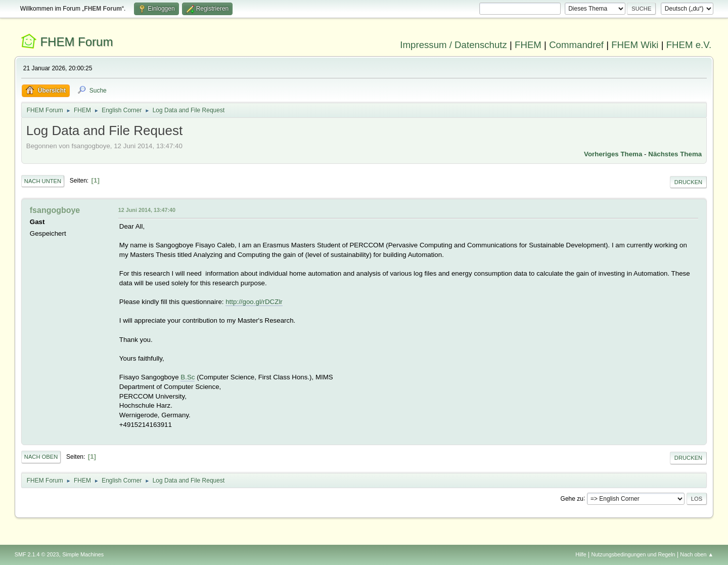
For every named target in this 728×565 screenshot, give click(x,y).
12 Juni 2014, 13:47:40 (147, 210)
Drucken (688, 182)
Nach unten (43, 181)
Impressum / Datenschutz (453, 45)
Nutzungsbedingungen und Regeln (633, 554)
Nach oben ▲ (697, 554)
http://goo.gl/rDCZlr (254, 302)
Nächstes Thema (675, 154)
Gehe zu (572, 498)
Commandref (576, 45)
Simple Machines (83, 554)
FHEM (528, 45)
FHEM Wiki (635, 45)
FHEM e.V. (689, 45)
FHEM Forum (76, 42)
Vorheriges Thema (613, 154)
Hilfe (581, 554)
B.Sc (188, 377)
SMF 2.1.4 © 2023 (37, 554)
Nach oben (41, 457)
